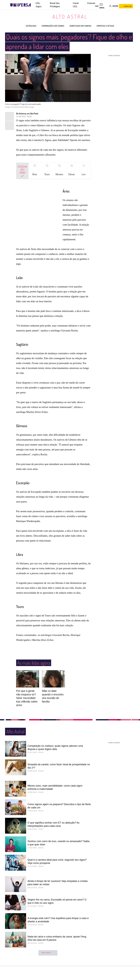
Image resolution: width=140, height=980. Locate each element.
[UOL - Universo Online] (33, 5)
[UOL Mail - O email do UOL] (104, 6)
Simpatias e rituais (113, 26)
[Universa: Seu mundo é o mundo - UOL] (21, 5)
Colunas (91, 3)
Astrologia (23, 26)
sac (97, 6)
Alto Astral (70, 17)
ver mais (48, 953)
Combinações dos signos (49, 26)
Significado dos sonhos (83, 26)
